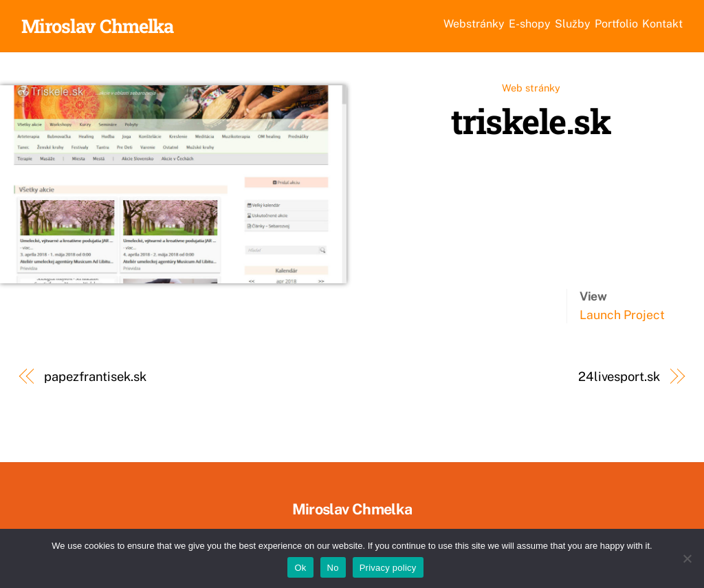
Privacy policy (388, 568)
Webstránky (374, 26)
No (333, 568)
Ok (300, 568)
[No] (687, 558)
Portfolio (583, 26)
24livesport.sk (619, 379)
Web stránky (531, 90)
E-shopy (453, 26)
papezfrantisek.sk (95, 379)
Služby (517, 26)
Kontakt (651, 26)
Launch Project (622, 317)
